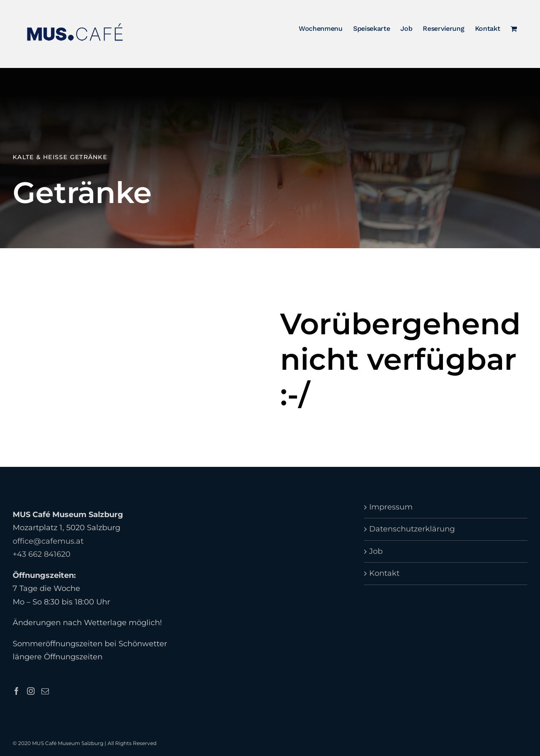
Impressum (391, 507)
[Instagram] (31, 691)
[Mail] (45, 691)
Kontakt (384, 574)
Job (376, 551)
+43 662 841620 (42, 555)
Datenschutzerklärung (412, 529)
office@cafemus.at (48, 541)
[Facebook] (16, 691)
